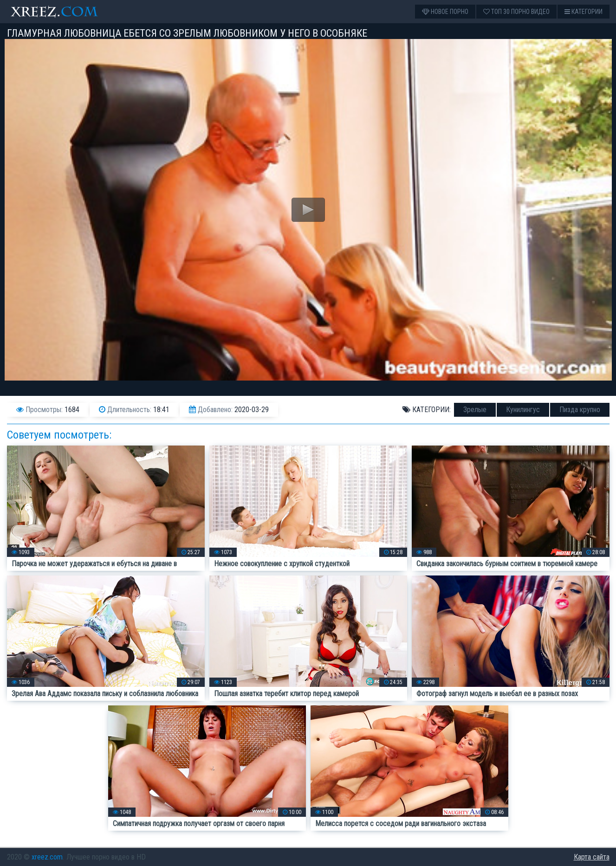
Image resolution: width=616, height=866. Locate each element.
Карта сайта (592, 857)
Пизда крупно (580, 410)
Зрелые (475, 410)
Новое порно (445, 12)
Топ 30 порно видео (516, 12)
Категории (584, 12)
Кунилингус (523, 410)
